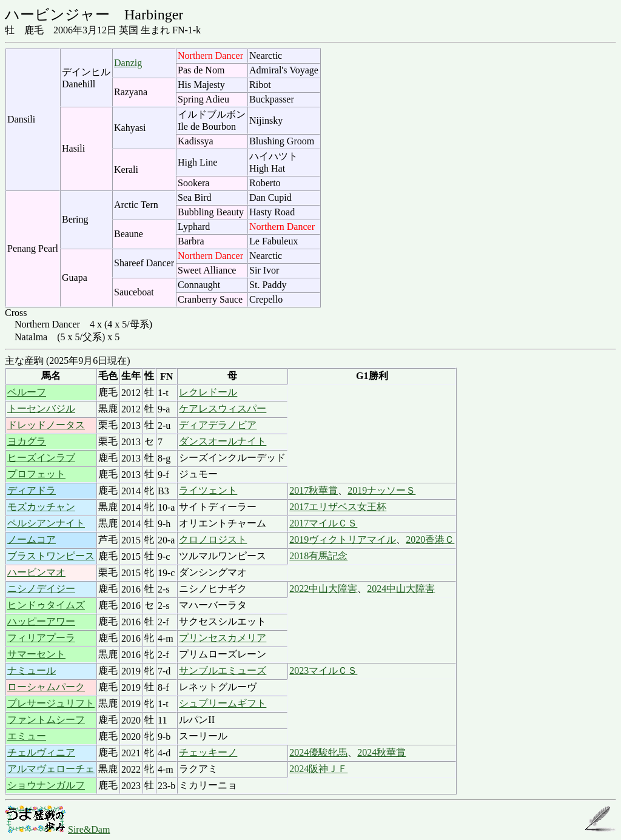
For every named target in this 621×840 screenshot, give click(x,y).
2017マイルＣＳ (323, 523)
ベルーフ (27, 392)
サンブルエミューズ (223, 670)
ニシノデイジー (41, 589)
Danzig (128, 63)
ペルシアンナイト (46, 523)
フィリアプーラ (41, 638)
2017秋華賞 (314, 490)
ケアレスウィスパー (223, 408)
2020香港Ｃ (430, 539)
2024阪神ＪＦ (318, 769)
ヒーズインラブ (41, 458)
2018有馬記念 (318, 556)
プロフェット (36, 474)
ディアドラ (32, 490)
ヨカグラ (27, 441)
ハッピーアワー (41, 621)
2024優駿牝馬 (318, 752)
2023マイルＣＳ (323, 670)
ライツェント (208, 490)
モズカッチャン (41, 507)
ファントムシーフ (46, 720)
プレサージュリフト (51, 703)
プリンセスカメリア (223, 638)
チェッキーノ (208, 752)
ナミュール (32, 670)
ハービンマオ (36, 572)
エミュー (27, 736)
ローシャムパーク (46, 687)
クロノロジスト (213, 539)
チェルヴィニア (41, 752)
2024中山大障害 (401, 589)
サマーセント (36, 654)
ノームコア (32, 539)
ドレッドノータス (46, 425)
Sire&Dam (89, 829)
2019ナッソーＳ (381, 490)
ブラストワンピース (51, 556)
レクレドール (208, 392)
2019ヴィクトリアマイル (343, 539)
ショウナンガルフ (46, 785)
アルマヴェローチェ (51, 769)
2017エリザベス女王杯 (338, 507)
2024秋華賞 (381, 752)
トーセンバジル (41, 408)
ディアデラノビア (218, 425)
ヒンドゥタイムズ (46, 605)
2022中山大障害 (323, 589)
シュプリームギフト (223, 703)
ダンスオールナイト (223, 441)
